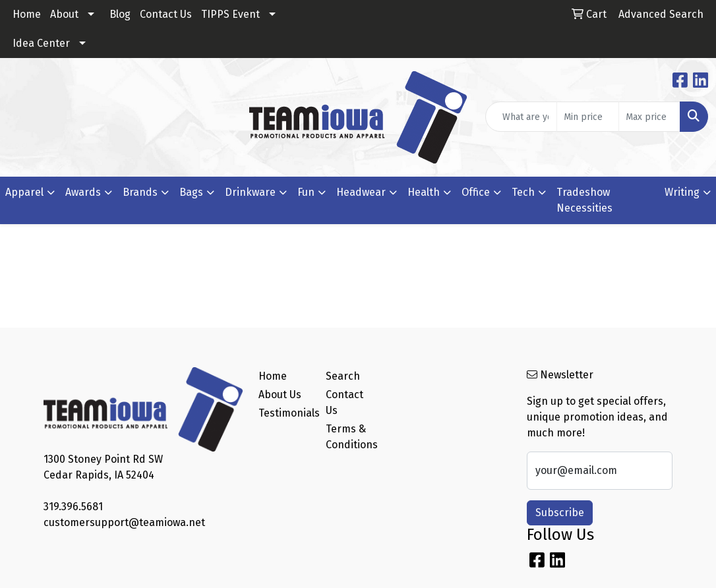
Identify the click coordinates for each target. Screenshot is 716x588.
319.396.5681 (73, 507)
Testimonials (284, 413)
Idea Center (41, 43)
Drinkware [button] (250, 192)
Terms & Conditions (351, 437)
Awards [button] (83, 192)
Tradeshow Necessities (584, 200)
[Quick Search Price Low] (587, 117)
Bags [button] (191, 192)
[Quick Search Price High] (649, 117)
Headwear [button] (361, 192)
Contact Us (166, 14)
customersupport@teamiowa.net (124, 522)
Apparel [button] (24, 192)
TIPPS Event (230, 14)
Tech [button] (523, 192)
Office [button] (476, 192)
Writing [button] (682, 192)
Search (343, 376)
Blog (120, 14)
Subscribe (560, 513)
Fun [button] (306, 192)
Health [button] (424, 192)
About (64, 14)
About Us (280, 395)
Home (27, 14)
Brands (140, 192)
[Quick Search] (521, 117)
